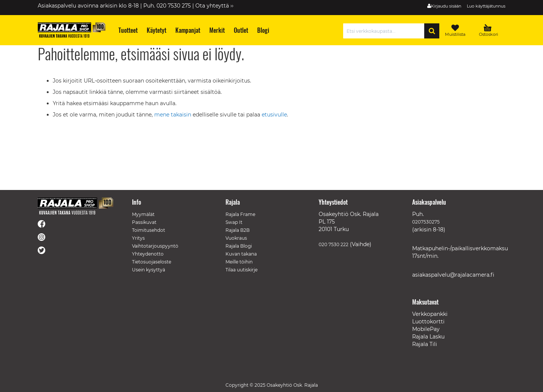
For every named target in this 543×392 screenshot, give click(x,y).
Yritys (138, 238)
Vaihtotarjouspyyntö (155, 246)
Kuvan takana (241, 254)
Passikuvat (144, 222)
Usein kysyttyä (149, 270)
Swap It (234, 222)
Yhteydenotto (148, 254)
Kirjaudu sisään (446, 6)
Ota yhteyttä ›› (214, 6)
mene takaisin (173, 115)
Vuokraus (236, 238)
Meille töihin (239, 262)
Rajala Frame (240, 214)
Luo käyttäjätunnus (486, 6)
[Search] (432, 31)
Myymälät (143, 214)
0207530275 (426, 222)
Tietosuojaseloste (152, 262)
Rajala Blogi (239, 246)
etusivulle (274, 115)
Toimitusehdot (149, 230)
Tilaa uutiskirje (242, 270)
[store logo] (72, 30)
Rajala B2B (238, 230)
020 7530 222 (334, 244)
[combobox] (386, 31)
